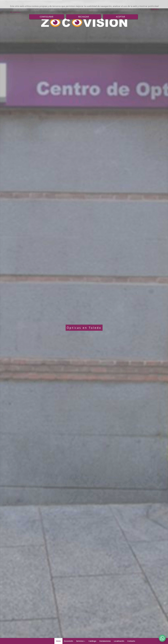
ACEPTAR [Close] (120, 17)
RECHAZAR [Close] (83, 17)
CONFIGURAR (46, 17)
